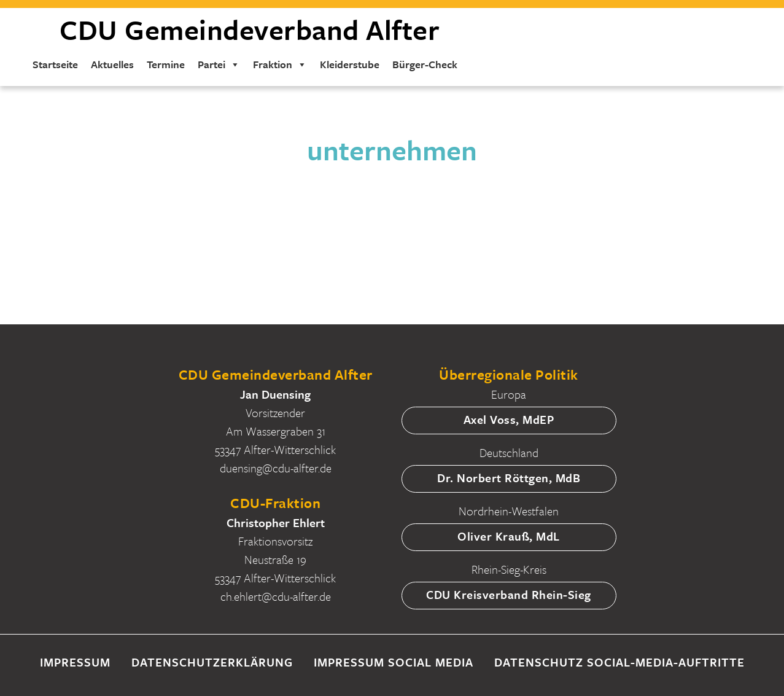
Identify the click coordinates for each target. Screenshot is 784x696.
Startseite (55, 64)
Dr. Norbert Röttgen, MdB (509, 478)
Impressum (75, 662)
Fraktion (280, 64)
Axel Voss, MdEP (509, 419)
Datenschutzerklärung (212, 662)
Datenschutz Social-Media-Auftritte (619, 662)
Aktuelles (112, 64)
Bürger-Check (425, 64)
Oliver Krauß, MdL (509, 536)
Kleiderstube (350, 64)
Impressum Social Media (394, 662)
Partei (219, 64)
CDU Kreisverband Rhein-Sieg (509, 594)
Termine (166, 64)
